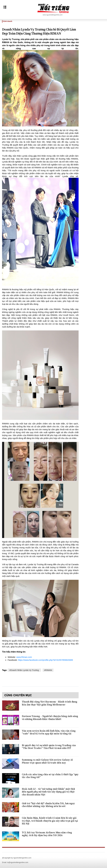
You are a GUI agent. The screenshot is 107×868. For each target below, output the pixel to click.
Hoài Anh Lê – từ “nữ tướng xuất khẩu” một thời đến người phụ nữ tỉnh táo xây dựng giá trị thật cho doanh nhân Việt (48, 792)
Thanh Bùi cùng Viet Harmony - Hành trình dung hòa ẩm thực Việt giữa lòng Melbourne (50, 703)
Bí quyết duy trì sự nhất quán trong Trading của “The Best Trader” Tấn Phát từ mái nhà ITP (49, 747)
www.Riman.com (24, 657)
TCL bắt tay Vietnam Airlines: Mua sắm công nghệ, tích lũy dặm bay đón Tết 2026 (47, 834)
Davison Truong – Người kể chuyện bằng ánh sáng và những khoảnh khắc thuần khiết (50, 718)
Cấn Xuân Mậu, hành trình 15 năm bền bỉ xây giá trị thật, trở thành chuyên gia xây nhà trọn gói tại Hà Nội (50, 821)
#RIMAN (48, 670)
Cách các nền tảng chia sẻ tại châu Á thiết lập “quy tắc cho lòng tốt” (50, 776)
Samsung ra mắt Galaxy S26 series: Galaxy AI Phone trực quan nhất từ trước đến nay (47, 761)
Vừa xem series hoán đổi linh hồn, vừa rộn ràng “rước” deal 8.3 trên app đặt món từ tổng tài (49, 732)
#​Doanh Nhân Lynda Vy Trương (24, 670)
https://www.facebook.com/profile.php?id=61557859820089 (45, 660)
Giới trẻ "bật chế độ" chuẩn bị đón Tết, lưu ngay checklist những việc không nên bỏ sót (48, 805)
